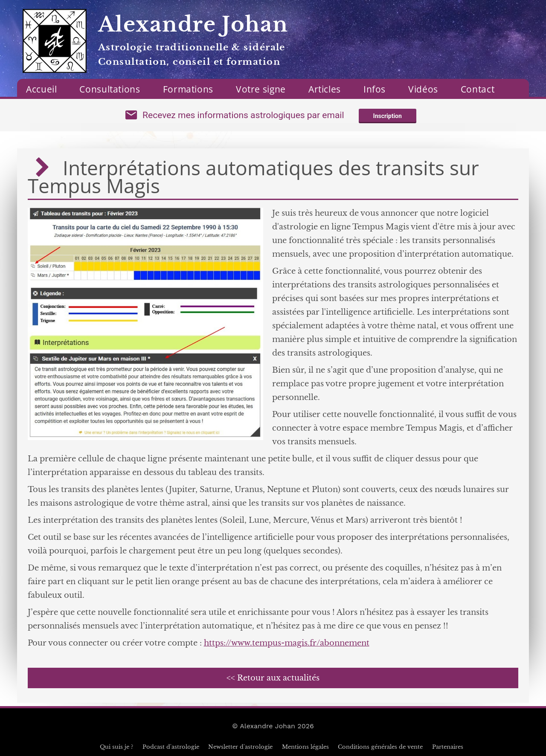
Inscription (388, 116)
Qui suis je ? (116, 747)
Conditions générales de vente (380, 747)
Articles (325, 89)
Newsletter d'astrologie (240, 747)
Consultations (110, 89)
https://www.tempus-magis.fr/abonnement (287, 643)
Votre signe (261, 89)
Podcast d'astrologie (171, 747)
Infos (375, 89)
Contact (478, 89)
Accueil (41, 89)
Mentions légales (305, 747)
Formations (188, 89)
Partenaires (448, 747)
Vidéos (423, 89)
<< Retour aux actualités (273, 678)
